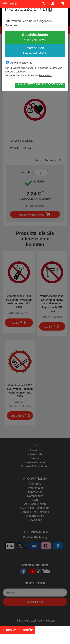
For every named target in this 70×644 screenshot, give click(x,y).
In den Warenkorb (18, 630)
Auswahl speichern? (19, 63)
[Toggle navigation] (5, 4)
